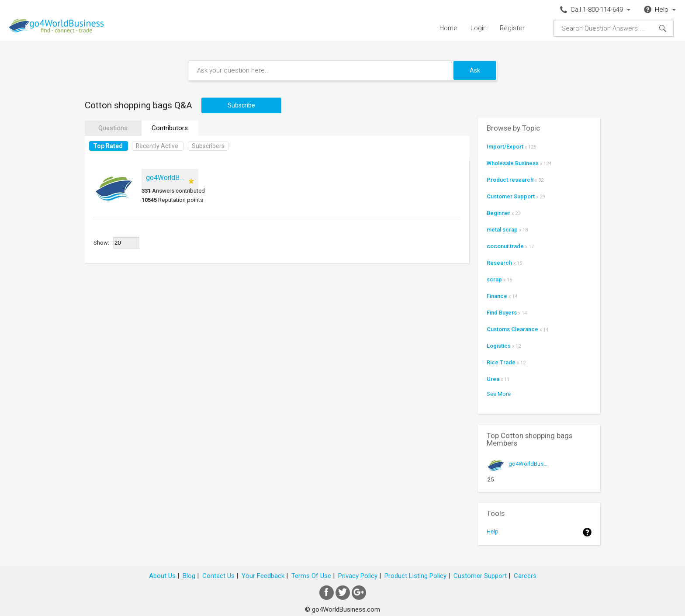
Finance (497, 296)
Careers (525, 576)
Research (499, 263)
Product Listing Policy (415, 576)
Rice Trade (501, 362)
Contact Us (218, 576)
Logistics (499, 346)
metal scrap (502, 230)
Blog (189, 576)
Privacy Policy (358, 576)
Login (479, 28)
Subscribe (241, 105)
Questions (113, 128)
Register (512, 28)
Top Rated (108, 146)
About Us (162, 576)
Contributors (170, 128)
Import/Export (505, 147)
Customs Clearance (512, 329)
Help (493, 531)
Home (448, 28)
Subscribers (208, 146)
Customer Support (511, 196)
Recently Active (157, 146)
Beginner (498, 213)
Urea (493, 379)
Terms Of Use (311, 576)
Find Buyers (502, 313)
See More (499, 394)
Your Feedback (263, 576)
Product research (510, 180)
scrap (494, 279)
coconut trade (505, 246)
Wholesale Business (513, 163)
